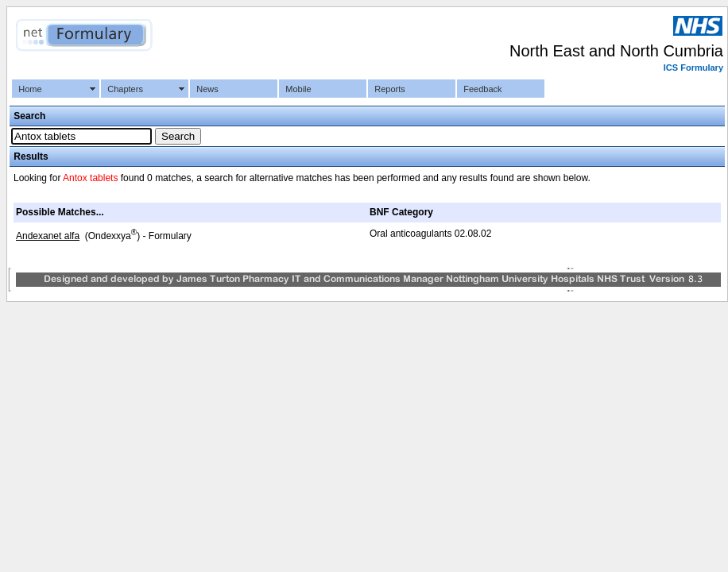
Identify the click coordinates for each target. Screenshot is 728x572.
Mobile (298, 89)
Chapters (125, 89)
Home (30, 89)
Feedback (482, 89)
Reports (390, 89)
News (207, 89)
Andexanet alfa (48, 236)
